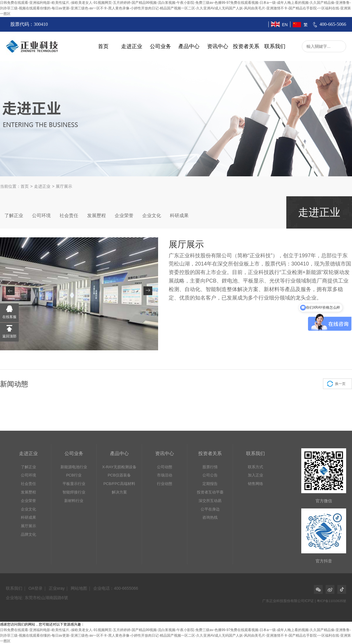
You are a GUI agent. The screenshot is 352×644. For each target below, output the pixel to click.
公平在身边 (210, 509)
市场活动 (165, 475)
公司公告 (210, 475)
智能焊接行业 (74, 492)
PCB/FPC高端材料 (119, 484)
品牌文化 (28, 534)
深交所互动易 (210, 501)
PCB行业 (74, 475)
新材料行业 (74, 501)
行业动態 (165, 484)
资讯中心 (218, 46)
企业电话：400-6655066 (116, 588)
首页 (103, 46)
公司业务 (160, 46)
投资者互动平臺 (210, 492)
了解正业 (14, 215)
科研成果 (179, 215)
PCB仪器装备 (119, 475)
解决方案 (119, 492)
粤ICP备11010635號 (331, 601)
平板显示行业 (74, 484)
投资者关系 (246, 46)
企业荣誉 (124, 215)
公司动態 (165, 467)
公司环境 (41, 215)
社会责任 (69, 215)
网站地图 (79, 588)
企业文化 (152, 215)
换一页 (340, 384)
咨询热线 (210, 517)
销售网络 (255, 484)
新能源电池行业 (74, 467)
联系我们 (275, 46)
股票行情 (210, 467)
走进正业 (132, 46)
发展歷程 (97, 215)
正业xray (57, 588)
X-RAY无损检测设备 (119, 467)
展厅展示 (28, 526)
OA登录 (35, 588)
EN (285, 25)
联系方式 (255, 467)
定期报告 (210, 484)
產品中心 (189, 46)
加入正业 (255, 475)
